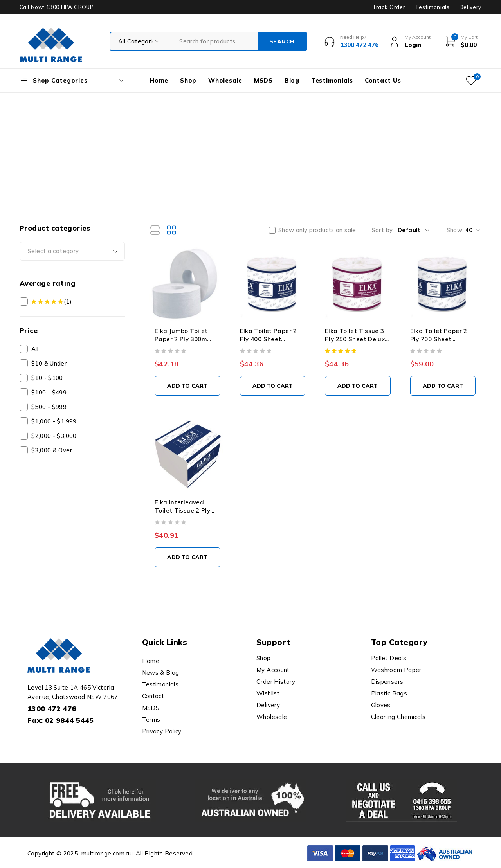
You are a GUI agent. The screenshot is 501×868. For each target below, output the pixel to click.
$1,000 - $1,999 (54, 421)
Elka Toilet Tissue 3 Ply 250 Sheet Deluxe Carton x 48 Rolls (357, 339)
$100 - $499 (49, 392)
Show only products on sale (317, 230)
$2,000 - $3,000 (54, 436)
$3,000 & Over (52, 450)
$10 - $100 (47, 378)
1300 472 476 (52, 709)
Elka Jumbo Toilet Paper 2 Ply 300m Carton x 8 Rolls (181, 339)
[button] (187, 386)
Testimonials (432, 7)
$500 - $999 (49, 407)
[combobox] (72, 251)
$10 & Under (49, 363)
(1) (51, 302)
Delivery (470, 7)
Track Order (389, 7)
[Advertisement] (250, 151)
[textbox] (72, 251)
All (35, 349)
